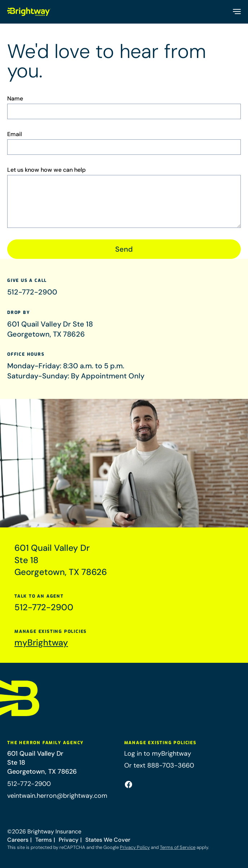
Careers (18, 840)
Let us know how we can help (46, 170)
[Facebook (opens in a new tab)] (128, 784)
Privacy (69, 840)
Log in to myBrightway (158, 754)
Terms (44, 840)
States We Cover (108, 840)
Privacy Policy (135, 847)
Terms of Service (178, 847)
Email (15, 134)
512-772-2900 (32, 293)
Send (124, 249)
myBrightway (41, 645)
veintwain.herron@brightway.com (57, 796)
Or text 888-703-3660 (159, 765)
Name (15, 99)
